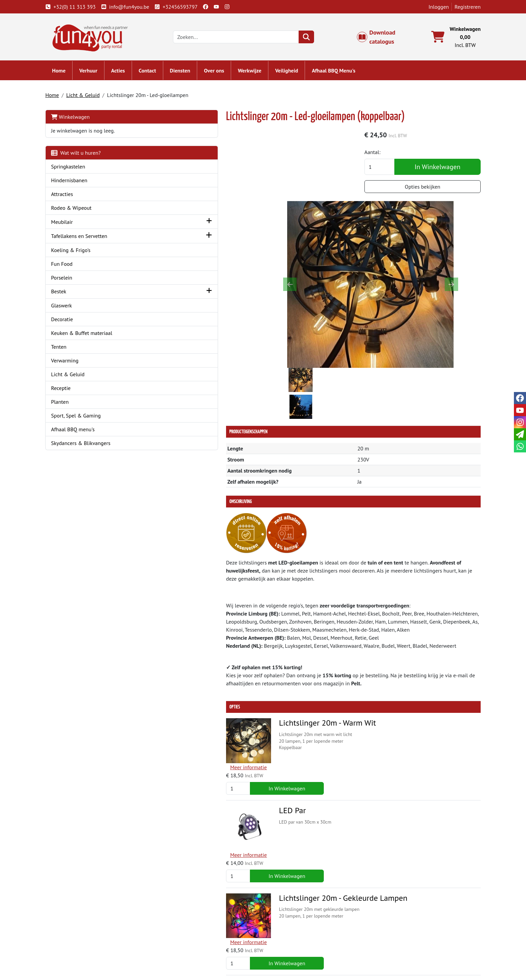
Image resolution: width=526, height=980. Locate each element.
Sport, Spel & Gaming (85, 419)
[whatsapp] (520, 446)
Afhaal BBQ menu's (82, 432)
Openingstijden (396, 939)
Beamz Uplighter (242, 843)
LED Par (227, 650)
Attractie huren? (184, 955)
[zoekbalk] (245, 39)
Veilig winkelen (290, 939)
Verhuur (97, 74)
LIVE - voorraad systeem (300, 947)
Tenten (68, 350)
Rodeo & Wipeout (80, 211)
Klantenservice (396, 923)
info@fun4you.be (134, 7)
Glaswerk (70, 308)
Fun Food (71, 266)
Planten (69, 405)
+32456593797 (185, 7)
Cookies (388, 947)
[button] (144, 225)
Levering (282, 923)
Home (68, 74)
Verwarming (74, 363)
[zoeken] (315, 39)
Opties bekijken (423, 191)
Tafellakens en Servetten (88, 239)
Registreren (459, 7)
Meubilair (71, 225)
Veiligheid (295, 74)
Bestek (67, 294)
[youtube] (225, 7)
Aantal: (382, 156)
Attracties (71, 197)
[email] (520, 434)
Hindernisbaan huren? (191, 947)
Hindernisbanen (78, 183)
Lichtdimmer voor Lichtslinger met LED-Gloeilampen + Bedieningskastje (282, 784)
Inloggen (430, 7)
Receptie (70, 391)
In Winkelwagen (438, 171)
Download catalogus (379, 39)
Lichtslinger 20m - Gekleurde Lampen (278, 715)
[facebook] (214, 7)
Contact (156, 74)
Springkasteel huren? (190, 939)
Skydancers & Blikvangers (90, 446)
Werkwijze (258, 74)
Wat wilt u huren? (85, 156)
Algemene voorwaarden (300, 931)
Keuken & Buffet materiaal (90, 336)
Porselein (70, 280)
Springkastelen (77, 169)
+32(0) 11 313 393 (79, 7)
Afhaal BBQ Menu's (342, 74)
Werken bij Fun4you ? (297, 955)
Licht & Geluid (92, 98)
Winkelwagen (79, 120)
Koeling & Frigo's (79, 253)
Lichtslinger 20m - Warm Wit (262, 586)
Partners (176, 931)
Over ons (223, 74)
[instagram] (236, 7)
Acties (127, 74)
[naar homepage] (101, 38)
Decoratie (71, 322)
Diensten (189, 74)
